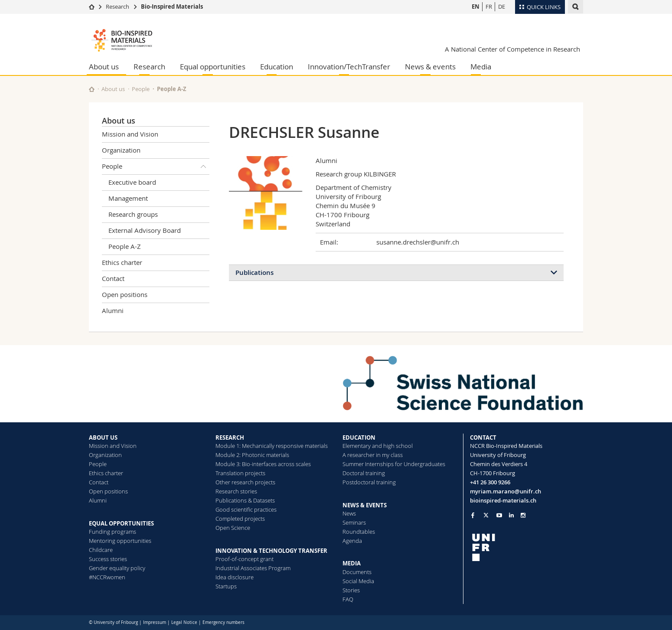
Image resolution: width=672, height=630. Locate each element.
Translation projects (240, 473)
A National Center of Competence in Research (512, 49)
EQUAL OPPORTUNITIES (121, 523)
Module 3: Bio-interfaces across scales (263, 464)
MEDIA (352, 563)
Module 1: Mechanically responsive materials (272, 446)
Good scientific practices (246, 509)
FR (489, 7)
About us (104, 67)
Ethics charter (122, 262)
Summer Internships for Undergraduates (394, 464)
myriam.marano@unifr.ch (506, 491)
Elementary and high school (378, 446)
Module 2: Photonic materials (252, 455)
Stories (351, 590)
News (349, 513)
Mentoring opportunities (120, 541)
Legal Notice (184, 622)
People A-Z (172, 89)
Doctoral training (364, 473)
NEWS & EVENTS (365, 505)
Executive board (132, 182)
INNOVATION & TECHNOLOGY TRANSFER (271, 551)
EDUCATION (359, 437)
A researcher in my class (373, 455)
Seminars (354, 522)
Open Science (233, 528)
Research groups (133, 214)
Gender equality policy (117, 568)
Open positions (125, 294)
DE (502, 7)
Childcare (101, 550)
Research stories (236, 491)
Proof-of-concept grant (245, 559)
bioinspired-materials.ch (503, 500)
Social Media (358, 581)
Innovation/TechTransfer (349, 67)
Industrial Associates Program (253, 568)
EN (476, 7)
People (141, 89)
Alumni (113, 310)
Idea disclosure (235, 577)
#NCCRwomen (107, 577)
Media (481, 67)
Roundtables (359, 532)
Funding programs (113, 532)
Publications (254, 273)
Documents (357, 572)
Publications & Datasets (245, 500)
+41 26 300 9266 (490, 482)
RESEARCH (230, 437)
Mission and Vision (130, 134)
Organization (121, 150)
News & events (430, 67)
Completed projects (240, 519)
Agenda (352, 541)
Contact (113, 278)
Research (117, 7)
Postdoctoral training (369, 482)
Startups (226, 586)
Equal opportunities (213, 67)
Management (128, 198)
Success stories (108, 559)
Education (277, 67)
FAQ (348, 599)
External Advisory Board (145, 230)
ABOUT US (103, 437)
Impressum (155, 622)
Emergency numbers (223, 622)
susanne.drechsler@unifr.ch (418, 242)
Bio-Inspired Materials (172, 7)
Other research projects (245, 482)
